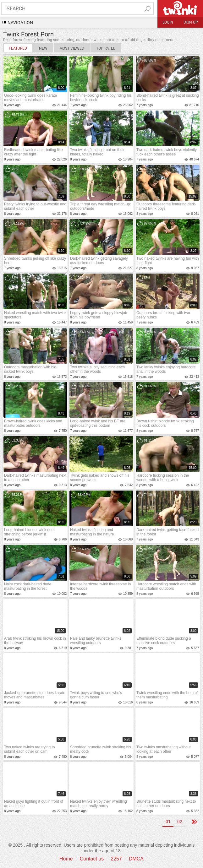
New (43, 48)
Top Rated (106, 48)
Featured (18, 48)
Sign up (191, 22)
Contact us (92, 859)
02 (180, 822)
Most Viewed (72, 48)
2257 (116, 859)
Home (66, 859)
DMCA (136, 859)
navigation (20, 23)
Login (168, 22)
